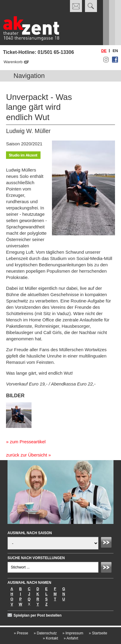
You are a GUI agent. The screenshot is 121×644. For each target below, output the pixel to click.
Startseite (98, 633)
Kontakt (51, 638)
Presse (21, 633)
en (115, 51)
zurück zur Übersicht (27, 455)
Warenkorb (13, 62)
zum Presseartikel (28, 442)
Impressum (73, 633)
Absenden (107, 543)
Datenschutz (45, 633)
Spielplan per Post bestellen (38, 615)
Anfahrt (71, 638)
